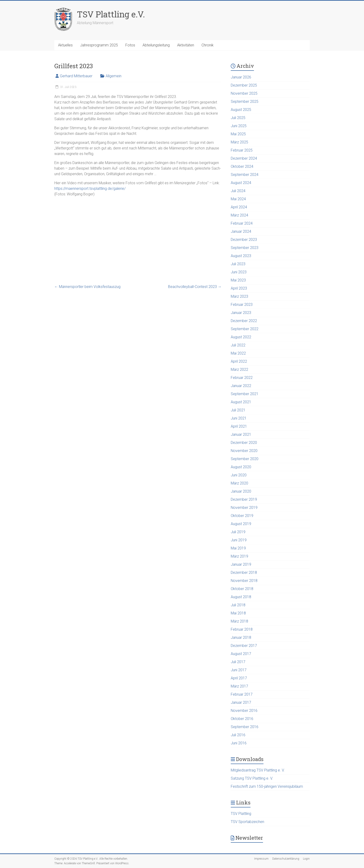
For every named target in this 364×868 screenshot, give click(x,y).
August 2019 (241, 524)
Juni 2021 (239, 418)
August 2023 (241, 256)
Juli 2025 (238, 118)
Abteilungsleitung (156, 45)
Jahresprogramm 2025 (99, 45)
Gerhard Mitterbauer (76, 76)
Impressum (261, 859)
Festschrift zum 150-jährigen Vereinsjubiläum (267, 786)
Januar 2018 (241, 637)
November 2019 (244, 508)
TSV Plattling (241, 814)
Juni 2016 (239, 743)
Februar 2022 (242, 378)
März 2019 (239, 556)
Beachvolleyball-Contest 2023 (195, 287)
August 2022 (241, 337)
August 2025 (241, 110)
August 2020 (241, 467)
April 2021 (239, 426)
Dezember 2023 (244, 240)
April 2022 (239, 361)
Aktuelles (65, 45)
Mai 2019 (238, 548)
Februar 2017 (242, 694)
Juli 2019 (238, 532)
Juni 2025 (239, 126)
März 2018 (239, 621)
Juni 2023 (239, 272)
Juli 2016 (238, 735)
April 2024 (239, 207)
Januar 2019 (241, 564)
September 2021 (245, 394)
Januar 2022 (241, 386)
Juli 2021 (238, 410)
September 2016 (245, 727)
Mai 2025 (238, 134)
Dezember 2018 (244, 573)
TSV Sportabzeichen (247, 822)
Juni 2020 (239, 475)
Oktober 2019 (242, 516)
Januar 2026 (241, 77)
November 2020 (244, 451)
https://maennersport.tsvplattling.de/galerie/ (90, 189)
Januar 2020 (241, 491)
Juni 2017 (239, 670)
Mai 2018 (238, 613)
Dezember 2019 (244, 499)
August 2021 (241, 402)
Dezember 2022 (244, 321)
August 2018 (241, 597)
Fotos (130, 45)
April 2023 (239, 288)
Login (306, 859)
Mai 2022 (238, 353)
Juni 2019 (239, 540)
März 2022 (239, 369)
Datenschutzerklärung (286, 859)
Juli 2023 (238, 264)
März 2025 (239, 142)
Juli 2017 (238, 662)
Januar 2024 (241, 231)
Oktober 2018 (242, 589)
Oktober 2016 (242, 719)
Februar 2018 (242, 629)
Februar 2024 (242, 223)
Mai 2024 (238, 199)
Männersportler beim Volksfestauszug (87, 287)
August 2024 (241, 183)
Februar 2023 (242, 305)
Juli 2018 (238, 605)
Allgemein (114, 76)
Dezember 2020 (244, 443)
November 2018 (244, 581)
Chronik (208, 45)
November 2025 (244, 93)
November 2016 (244, 711)
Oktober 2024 (242, 166)
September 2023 (245, 248)
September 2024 (245, 175)
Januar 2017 (241, 702)
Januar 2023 (241, 313)
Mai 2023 (238, 280)
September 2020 (245, 459)
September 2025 (245, 102)
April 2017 (239, 678)
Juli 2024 (238, 191)
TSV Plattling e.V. (111, 14)
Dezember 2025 (244, 85)
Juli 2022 (238, 345)
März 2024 (239, 215)
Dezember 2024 (244, 158)
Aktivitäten (186, 45)
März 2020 (239, 483)
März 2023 (239, 296)
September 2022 (245, 329)
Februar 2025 (242, 150)
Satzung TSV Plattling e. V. (252, 778)
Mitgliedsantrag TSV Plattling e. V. (258, 770)
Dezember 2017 (244, 646)
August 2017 (241, 654)
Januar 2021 (241, 434)
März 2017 (239, 686)
